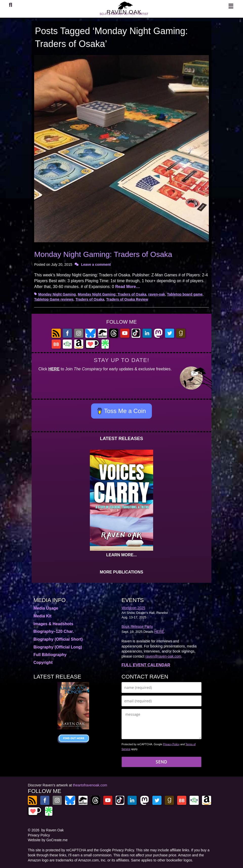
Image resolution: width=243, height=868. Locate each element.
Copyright (43, 662)
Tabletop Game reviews (54, 299)
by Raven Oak (53, 830)
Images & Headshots (53, 624)
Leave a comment (96, 264)
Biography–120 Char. (54, 631)
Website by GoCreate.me (48, 840)
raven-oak (157, 294)
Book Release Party (137, 626)
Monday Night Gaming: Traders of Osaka (103, 254)
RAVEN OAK (124, 15)
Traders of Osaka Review (127, 299)
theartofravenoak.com (90, 785)
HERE (54, 369)
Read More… (128, 287)
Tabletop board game (185, 294)
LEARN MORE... (122, 555)
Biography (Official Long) (58, 647)
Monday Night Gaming (57, 294)
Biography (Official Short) (58, 639)
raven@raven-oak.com (163, 656)
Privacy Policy (171, 744)
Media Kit (42, 616)
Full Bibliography (50, 655)
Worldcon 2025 (133, 608)
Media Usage (46, 608)
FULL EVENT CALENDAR (146, 665)
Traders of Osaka (90, 299)
